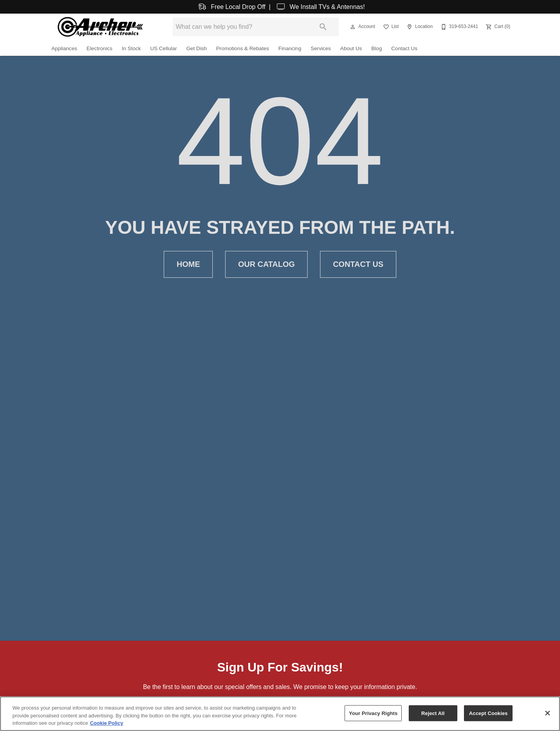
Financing (290, 48)
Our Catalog (266, 264)
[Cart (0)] (497, 27)
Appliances (64, 48)
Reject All (433, 713)
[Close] (548, 713)
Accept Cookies (488, 713)
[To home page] (100, 27)
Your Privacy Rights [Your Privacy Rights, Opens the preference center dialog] (373, 713)
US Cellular (164, 48)
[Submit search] (323, 27)
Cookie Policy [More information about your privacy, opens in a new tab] (106, 723)
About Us (351, 48)
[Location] (419, 27)
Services (321, 48)
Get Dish (197, 48)
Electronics (100, 48)
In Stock (131, 48)
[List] (390, 27)
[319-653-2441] (459, 27)
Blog (377, 48)
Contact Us (404, 48)
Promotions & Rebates (243, 48)
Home (188, 264)
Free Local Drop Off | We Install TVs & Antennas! (280, 7)
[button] (353, 27)
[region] (280, 714)
